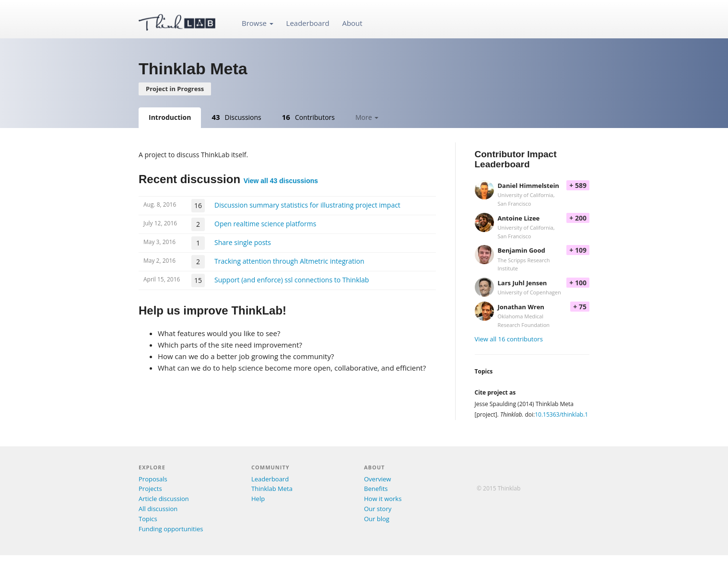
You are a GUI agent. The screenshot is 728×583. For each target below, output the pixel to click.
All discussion (158, 509)
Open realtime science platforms (265, 224)
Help (258, 499)
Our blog (377, 519)
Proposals (153, 479)
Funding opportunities (171, 529)
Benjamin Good (522, 250)
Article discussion (164, 499)
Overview (377, 479)
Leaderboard (308, 23)
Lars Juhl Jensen (523, 283)
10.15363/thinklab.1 (561, 414)
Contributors (308, 117)
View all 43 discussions (281, 181)
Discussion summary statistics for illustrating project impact (307, 205)
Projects (150, 489)
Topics (148, 519)
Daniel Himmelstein (528, 186)
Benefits (376, 489)
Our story (378, 509)
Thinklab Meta (272, 489)
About (352, 23)
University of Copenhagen (529, 292)
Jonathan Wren (521, 307)
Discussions (236, 117)
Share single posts (243, 242)
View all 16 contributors (509, 339)
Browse (258, 23)
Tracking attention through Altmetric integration (289, 261)
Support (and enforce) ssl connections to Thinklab (292, 280)
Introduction (170, 117)
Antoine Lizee (519, 218)
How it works (383, 499)
